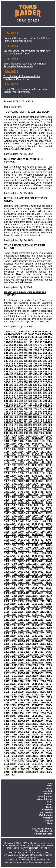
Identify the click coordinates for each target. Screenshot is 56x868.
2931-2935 (18, 729)
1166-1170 (24, 460)
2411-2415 (32, 649)
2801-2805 (46, 708)
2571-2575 (38, 673)
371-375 (38, 366)
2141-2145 (10, 609)
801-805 (47, 412)
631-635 (9, 396)
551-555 (47, 385)
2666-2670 (10, 689)
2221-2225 (38, 620)
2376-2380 (32, 644)
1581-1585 (10, 524)
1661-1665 (38, 534)
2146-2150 (24, 609)
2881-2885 (24, 721)
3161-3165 (24, 764)
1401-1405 (46, 494)
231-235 (9, 353)
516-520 (28, 382)
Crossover (47, 810)
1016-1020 (46, 436)
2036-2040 (10, 593)
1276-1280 (38, 476)
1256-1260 (32, 473)
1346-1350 (38, 486)
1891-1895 (46, 569)
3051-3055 (10, 748)
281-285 (9, 358)
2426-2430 (24, 652)
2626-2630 (46, 681)
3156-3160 (10, 764)
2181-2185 (24, 615)
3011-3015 (46, 740)
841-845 (28, 417)
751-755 (47, 406)
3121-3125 (10, 759)
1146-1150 (18, 457)
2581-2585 (18, 676)
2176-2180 (10, 615)
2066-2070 (46, 596)
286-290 (18, 358)
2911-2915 (10, 727)
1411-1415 (24, 497)
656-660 (9, 398)
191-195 (28, 348)
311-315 (18, 361)
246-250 (38, 353)
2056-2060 (18, 596)
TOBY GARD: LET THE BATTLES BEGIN (27, 112)
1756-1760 (10, 550)
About (50, 823)
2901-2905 (32, 724)
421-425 (38, 372)
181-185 (9, 348)
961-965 (18, 430)
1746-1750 (32, 548)
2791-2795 (18, 708)
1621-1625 (24, 529)
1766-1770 (38, 550)
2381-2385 (46, 644)
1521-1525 (38, 513)
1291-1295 (32, 478)
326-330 (47, 361)
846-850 (38, 417)
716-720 (28, 404)
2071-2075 (10, 599)
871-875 (38, 420)
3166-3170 (38, 764)
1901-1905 (24, 572)
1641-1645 (32, 532)
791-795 (28, 412)
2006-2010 (24, 588)
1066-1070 (38, 444)
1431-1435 (32, 500)
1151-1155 (32, 457)
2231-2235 (18, 623)
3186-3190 (46, 767)
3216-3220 (32, 772)
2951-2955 (24, 732)
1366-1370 (46, 489)
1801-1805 (38, 556)
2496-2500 (24, 663)
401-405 (47, 369)
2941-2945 (46, 729)
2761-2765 (32, 703)
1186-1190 (32, 462)
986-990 (19, 433)
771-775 (38, 409)
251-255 (47, 353)
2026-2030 (32, 591)
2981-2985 (10, 737)
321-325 (38, 361)
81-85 (17, 337)
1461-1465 (18, 505)
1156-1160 (46, 457)
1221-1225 (32, 468)
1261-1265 (46, 473)
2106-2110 (10, 604)
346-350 (38, 364)
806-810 (9, 414)
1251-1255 (18, 473)
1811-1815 (18, 558)
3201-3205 (38, 769)
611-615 (18, 393)
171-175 (38, 345)
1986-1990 (18, 585)
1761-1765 (24, 550)
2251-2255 (24, 625)
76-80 (11, 337)
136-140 (18, 342)
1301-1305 (10, 481)
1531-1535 (18, 516)
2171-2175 (46, 612)
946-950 (38, 428)
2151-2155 (38, 609)
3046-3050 (46, 745)
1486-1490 (38, 508)
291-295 (28, 358)
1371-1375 (10, 492)
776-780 (47, 409)
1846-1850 (18, 564)
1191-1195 (46, 462)
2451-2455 (46, 655)
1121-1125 (46, 452)
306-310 (9, 361)
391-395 (28, 369)
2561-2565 (10, 673)
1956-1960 (32, 580)
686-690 (18, 401)
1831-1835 (24, 561)
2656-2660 (32, 687)
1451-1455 (38, 502)
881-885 (9, 422)
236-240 (18, 353)
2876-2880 (10, 721)
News (50, 786)
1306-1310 (24, 481)
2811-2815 (24, 711)
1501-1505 (32, 510)
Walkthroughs (46, 815)
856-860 (9, 420)
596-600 (38, 390)
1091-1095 (10, 449)
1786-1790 (46, 553)
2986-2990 (24, 737)
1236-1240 (24, 470)
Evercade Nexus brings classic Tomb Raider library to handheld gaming (27, 40)
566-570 (28, 388)
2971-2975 (32, 735)
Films (50, 802)
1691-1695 (24, 540)
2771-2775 (10, 705)
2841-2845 (10, 716)
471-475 (38, 377)
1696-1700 (38, 540)
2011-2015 (38, 588)
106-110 (9, 340)
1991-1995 (32, 585)
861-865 (18, 420)
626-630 (47, 393)
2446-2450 (32, 655)
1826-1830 (10, 561)
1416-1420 (38, 497)
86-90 (24, 337)
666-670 (28, 398)
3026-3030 (38, 743)
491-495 (28, 380)
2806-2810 (10, 711)
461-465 (18, 377)
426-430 (47, 372)
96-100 (39, 337)
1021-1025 (10, 438)
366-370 (28, 366)
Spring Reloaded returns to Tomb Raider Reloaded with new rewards (25, 65)
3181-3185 (32, 767)
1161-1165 (10, 460)
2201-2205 (32, 617)
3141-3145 (18, 761)
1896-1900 (10, 572)
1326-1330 (32, 484)
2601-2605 (24, 679)
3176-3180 (18, 767)
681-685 (9, 401)
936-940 (18, 428)
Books (49, 807)
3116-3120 (46, 756)
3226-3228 (10, 775)
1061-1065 (24, 444)
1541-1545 (46, 516)
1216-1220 (18, 468)
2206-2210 (46, 617)
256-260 (9, 356)
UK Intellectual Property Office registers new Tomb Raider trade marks (27, 52)
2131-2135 (32, 607)
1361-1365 (32, 489)
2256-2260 (38, 625)
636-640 (18, 396)
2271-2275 (32, 628)
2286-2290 (24, 631)
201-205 (47, 348)
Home (50, 783)
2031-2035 (46, 591)
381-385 (9, 369)
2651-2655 (18, 687)
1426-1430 (18, 500)
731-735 (9, 406)
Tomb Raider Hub (44, 831)
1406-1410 (10, 497)
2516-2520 (32, 665)
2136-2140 (46, 607)
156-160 (9, 345)
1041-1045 (18, 441)
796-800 (38, 412)
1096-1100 (24, 449)
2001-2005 (10, 588)
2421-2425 (10, 652)
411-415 (18, 372)
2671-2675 (24, 689)
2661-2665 (46, 687)
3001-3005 (18, 740)
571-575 (38, 388)
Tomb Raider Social (43, 834)
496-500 (38, 380)
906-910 (9, 425)
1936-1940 (24, 577)
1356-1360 (18, 489)
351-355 (47, 364)
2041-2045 (24, 593)
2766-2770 (46, 703)
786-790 (18, 412)
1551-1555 (24, 518)
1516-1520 (24, 513)
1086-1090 (46, 446)
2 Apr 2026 (11, 33)
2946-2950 (10, 732)
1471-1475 (46, 505)
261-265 (18, 356)
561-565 (18, 388)
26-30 (38, 332)
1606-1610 (32, 526)
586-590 (18, 390)
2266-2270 (18, 628)
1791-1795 (10, 556)
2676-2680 (38, 689)
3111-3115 (32, 756)
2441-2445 (18, 655)
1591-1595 (38, 524)
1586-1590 (24, 524)
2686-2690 (18, 692)
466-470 (28, 377)
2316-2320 (10, 636)
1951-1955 (18, 580)
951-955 (47, 428)
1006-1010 (18, 436)
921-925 (38, 425)
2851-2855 (38, 716)
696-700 (38, 401)
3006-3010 (32, 740)
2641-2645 (38, 684)
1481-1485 (24, 508)
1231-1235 (10, 470)
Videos (40, 799)
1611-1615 (46, 526)
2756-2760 (18, 703)
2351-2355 (10, 641)
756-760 (9, 409)
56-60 (31, 334)
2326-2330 (38, 636)
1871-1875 (38, 566)
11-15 (17, 332)
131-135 (9, 342)
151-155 (47, 342)
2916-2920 (24, 727)
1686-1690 (10, 540)
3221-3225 (46, 772)
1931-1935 (10, 577)
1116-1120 (32, 452)
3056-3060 (24, 748)
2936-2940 (32, 729)
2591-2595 (46, 676)
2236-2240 (32, 623)
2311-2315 (46, 633)
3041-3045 (32, 745)
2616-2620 (18, 681)
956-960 (9, 430)
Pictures (48, 794)
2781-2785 (38, 705)
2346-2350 (46, 639)
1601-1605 (18, 526)
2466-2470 (38, 657)
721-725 (38, 404)
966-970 (28, 430)
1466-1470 (32, 505)
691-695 (28, 401)
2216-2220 (24, 620)
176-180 (47, 345)
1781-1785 (32, 553)
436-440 (18, 374)
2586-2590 (32, 676)
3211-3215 (18, 772)
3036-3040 (18, 745)
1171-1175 (38, 460)
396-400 (38, 369)
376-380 (47, 366)
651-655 (47, 396)
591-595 (28, 390)
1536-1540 (32, 516)
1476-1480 (10, 508)
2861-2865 (18, 719)
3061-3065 (38, 748)
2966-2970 (18, 735)
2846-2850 (24, 716)
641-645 (28, 396)
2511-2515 (18, 665)
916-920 (28, 425)
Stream (49, 796)
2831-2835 (32, 713)
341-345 (28, 364)
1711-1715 (32, 542)
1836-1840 (38, 561)
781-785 (9, 412)
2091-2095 (18, 601)
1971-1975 (24, 582)
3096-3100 (38, 753)
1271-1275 (24, 476)
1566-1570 (18, 521)
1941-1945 (38, 577)
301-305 (47, 358)
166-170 (28, 345)
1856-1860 (46, 564)
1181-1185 (18, 462)
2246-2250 (10, 625)
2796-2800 (32, 708)
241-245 (28, 353)
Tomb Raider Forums (42, 828)
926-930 (47, 425)
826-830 (47, 414)
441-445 (28, 374)
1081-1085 (32, 446)
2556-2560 (46, 671)
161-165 (18, 345)
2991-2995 (38, 737)
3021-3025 (24, 743)
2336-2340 (18, 639)
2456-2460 (10, 657)
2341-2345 (32, 639)
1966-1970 (10, 582)
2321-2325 (24, 636)
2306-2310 (32, 633)
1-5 (6, 332)
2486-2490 (46, 660)
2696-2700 (46, 692)
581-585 (9, 390)
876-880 (47, 420)
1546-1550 (10, 518)
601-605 (47, 390)
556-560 (9, 388)
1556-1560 (38, 518)
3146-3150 (32, 761)
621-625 (38, 393)
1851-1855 (32, 564)
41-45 (11, 334)
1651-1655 (10, 534)
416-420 (28, 372)
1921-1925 (32, 574)
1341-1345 (24, 486)
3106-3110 (18, 756)
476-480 (47, 377)
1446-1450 (24, 502)
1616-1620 (10, 529)
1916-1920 (18, 574)
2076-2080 (24, 599)
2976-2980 (46, 735)
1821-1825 (46, 558)
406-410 (9, 372)
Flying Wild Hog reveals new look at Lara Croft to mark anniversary (25, 91)
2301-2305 (18, 633)
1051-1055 (46, 441)
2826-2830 (18, 713)
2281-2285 (10, 631)
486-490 (18, 380)
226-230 (47, 350)
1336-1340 (10, 486)
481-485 (9, 380)
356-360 (9, 366)
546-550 (38, 385)
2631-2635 (10, 684)
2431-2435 (38, 652)
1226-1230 (46, 468)
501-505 (47, 380)
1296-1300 (46, 478)
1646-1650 (46, 532)
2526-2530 (10, 668)
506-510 (9, 382)
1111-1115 (18, 452)
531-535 (9, 385)
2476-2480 (18, 660)
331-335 (9, 364)
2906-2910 (46, 724)
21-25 (31, 332)
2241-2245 (46, 623)
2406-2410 (18, 649)
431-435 (9, 374)
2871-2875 (46, 719)
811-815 (18, 414)
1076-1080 (18, 446)
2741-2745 (24, 700)
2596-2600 (10, 679)
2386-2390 (10, 647)
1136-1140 (38, 454)
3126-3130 (24, 759)
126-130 (47, 340)
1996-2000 (46, 585)
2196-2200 (18, 617)
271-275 (38, 356)
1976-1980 (38, 582)
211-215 (18, 350)
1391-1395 (18, 494)
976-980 (47, 430)
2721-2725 (18, 697)
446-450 (38, 374)
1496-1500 (18, 510)
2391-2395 (24, 647)
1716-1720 (46, 542)
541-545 (28, 385)
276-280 (47, 356)
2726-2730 (32, 697)
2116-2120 (38, 604)
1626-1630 (38, 529)
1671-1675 (18, 537)
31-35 (45, 332)
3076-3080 (32, 751)
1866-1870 (24, 566)
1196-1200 (10, 465)
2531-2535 (24, 668)
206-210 (9, 350)
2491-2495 (10, 663)
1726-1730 (24, 545)
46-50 (17, 334)
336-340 (18, 364)
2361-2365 (38, 641)
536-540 (18, 385)
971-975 (38, 430)
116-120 (28, 340)
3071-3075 (18, 751)
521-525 (38, 382)
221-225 (38, 350)
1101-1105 (38, 449)
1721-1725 (10, 545)
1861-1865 (10, 566)
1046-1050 (32, 441)
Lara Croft (48, 791)
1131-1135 (24, 454)
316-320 (28, 361)
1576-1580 (46, 521)
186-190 (18, 348)
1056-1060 (10, 444)
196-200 (38, 348)
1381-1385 (38, 492)
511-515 (18, 382)
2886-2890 (38, 721)
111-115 (18, 340)
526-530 (47, 382)
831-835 (9, 417)
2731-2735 (46, 697)
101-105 (47, 337)
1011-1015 (32, 436)
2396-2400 (38, 647)
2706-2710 (24, 695)
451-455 (47, 374)
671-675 (38, 398)
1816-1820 (32, 558)
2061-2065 (32, 596)
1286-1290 (18, 478)
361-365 (18, 366)
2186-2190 (38, 615)
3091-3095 (24, 753)
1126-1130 (10, 454)
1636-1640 (18, 532)
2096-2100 (32, 601)
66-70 (45, 334)
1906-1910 (38, 572)
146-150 (38, 342)
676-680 (47, 398)
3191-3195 (10, 769)
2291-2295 (38, 631)
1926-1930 (46, 574)
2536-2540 (38, 668)
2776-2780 (24, 705)
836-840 (18, 417)
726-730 (47, 404)
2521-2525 (46, 665)
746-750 (38, 406)
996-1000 (39, 433)
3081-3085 (46, 751)
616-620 (28, 393)
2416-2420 (46, 649)
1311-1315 (38, 481)
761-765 (18, 409)
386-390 (18, 369)
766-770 (28, 409)
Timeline (48, 820)
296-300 (38, 358)
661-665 (18, 398)
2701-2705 (10, 695)
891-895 (28, 422)
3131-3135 (38, 759)
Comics (49, 804)
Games (49, 788)
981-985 (9, 433)
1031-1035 (38, 438)
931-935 (9, 428)
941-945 (28, 428)
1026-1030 (24, 438)
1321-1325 (18, 484)
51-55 (24, 334)
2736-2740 (10, 700)
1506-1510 (46, 510)
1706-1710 (18, 542)
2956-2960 (38, 732)
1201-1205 (24, 465)
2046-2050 (38, 593)
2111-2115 (24, 604)
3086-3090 (10, 753)
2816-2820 (38, 711)
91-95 (31, 337)
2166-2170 (32, 612)
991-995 (29, 433)
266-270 (28, 356)
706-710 (9, 404)
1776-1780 (18, 553)
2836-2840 (46, 713)
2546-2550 (18, 671)
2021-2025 (18, 591)
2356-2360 (24, 641)
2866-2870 (32, 719)
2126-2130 (18, 607)
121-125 (38, 340)
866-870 (28, 420)
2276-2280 (46, 628)
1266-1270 (10, 476)
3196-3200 (24, 769)
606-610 (9, 393)
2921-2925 (38, 727)
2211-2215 (10, 620)
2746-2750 (38, 700)
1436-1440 (46, 500)
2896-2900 (18, 724)
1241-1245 (38, 470)
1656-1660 (24, 534)
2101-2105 (46, 601)
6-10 (11, 332)
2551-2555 (32, 671)
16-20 (24, 332)
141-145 (28, 342)
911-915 (18, 425)
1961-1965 (46, 580)
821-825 (38, 414)
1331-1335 (46, 484)
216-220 (28, 350)
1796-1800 (24, 556)
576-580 (47, 388)
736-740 (18, 406)
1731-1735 (38, 545)
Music (41, 796)
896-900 (38, 422)
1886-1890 (32, 569)
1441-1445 (10, 502)
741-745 (28, 406)
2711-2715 (38, 695)
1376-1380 (24, 492)
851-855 (47, 417)
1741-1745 (18, 548)
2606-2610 (38, 679)
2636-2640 (24, 684)
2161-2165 (18, 612)
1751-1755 (46, 548)
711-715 (18, 404)
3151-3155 (46, 761)
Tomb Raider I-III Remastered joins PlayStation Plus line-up (22, 78)
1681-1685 (46, 537)
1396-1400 (32, 494)
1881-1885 (18, 569)
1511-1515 (10, 513)
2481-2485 (32, 660)
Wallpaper (48, 818)
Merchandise (46, 812)
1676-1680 (32, 537)
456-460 (9, 377)
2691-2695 (32, 692)
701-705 (47, 401)
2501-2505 (38, 663)
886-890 (18, 422)
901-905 (47, 422)
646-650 (38, 396)
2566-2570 (24, 673)
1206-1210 (38, 465)
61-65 (38, 334)
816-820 (28, 414)
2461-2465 (24, 657)
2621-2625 (32, 681)
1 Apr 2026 (11, 71)
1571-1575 (32, 521)
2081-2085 (38, 599)
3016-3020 (10, 743)
